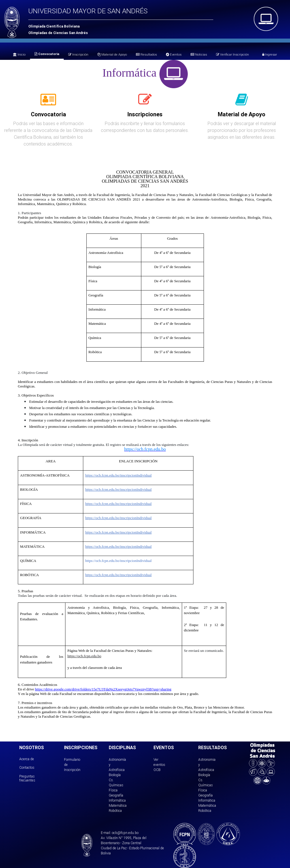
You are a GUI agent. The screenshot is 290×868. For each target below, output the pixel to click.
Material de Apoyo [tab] (112, 54)
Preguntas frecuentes (27, 778)
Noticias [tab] (199, 54)
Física (113, 790)
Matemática (118, 805)
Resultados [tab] (146, 54)
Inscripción (78, 54)
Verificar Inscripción (233, 54)
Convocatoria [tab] (47, 54)
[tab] (48, 103)
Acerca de (27, 759)
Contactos (27, 767)
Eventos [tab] (174, 54)
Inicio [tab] (19, 54)
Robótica (115, 811)
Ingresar (270, 54)
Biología (115, 775)
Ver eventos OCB (159, 765)
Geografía (116, 795)
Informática (117, 800)
